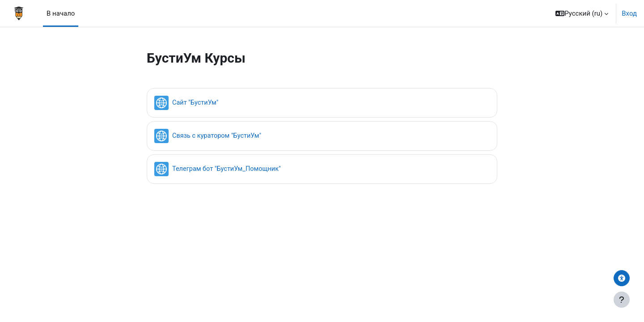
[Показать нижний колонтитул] (622, 300)
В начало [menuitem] (61, 13)
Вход (629, 13)
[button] (582, 13)
